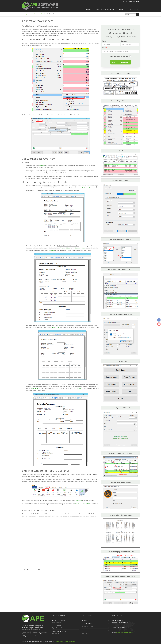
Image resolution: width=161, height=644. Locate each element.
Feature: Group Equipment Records (121, 269)
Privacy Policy (59, 642)
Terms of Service (70, 642)
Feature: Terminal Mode (121, 361)
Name (104, 41)
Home (89, 10)
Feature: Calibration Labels (121, 73)
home (24, 14)
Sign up (137, 2)
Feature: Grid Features (121, 151)
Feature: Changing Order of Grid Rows (121, 552)
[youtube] (159, 324)
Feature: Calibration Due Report (121, 515)
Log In (131, 2)
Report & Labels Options (83, 504)
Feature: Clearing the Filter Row (121, 453)
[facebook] (159, 320)
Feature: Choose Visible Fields (121, 239)
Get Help (85, 630)
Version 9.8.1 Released (59, 631)
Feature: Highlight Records (121, 101)
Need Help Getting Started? (119, 56)
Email (104, 48)
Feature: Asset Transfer (121, 181)
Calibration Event (87, 188)
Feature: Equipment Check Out (121, 408)
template (42, 165)
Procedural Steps (65, 248)
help (46, 14)
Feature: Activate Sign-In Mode (121, 314)
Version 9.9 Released (59, 620)
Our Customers (87, 624)
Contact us (86, 633)
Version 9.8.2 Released (59, 626)
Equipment (52, 250)
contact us (79, 501)
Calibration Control (105, 10)
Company (124, 41)
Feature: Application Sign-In (121, 482)
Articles (132, 10)
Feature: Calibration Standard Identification (121, 577)
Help (121, 10)
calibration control (38, 14)
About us (85, 621)
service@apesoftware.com (124, 632)
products (29, 14)
